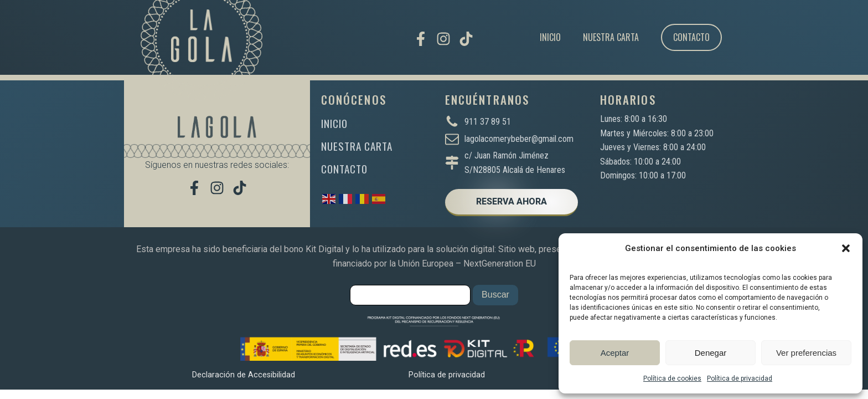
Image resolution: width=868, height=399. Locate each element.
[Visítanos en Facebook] (421, 39)
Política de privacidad (740, 378)
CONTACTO (344, 169)
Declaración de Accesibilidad (244, 375)
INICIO (334, 123)
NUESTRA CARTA (357, 146)
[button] (846, 248)
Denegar (711, 353)
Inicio (550, 37)
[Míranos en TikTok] (466, 39)
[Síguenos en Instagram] (443, 39)
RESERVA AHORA (512, 201)
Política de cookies (672, 378)
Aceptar (615, 353)
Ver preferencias (806, 353)
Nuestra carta (611, 37)
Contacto (691, 37)
